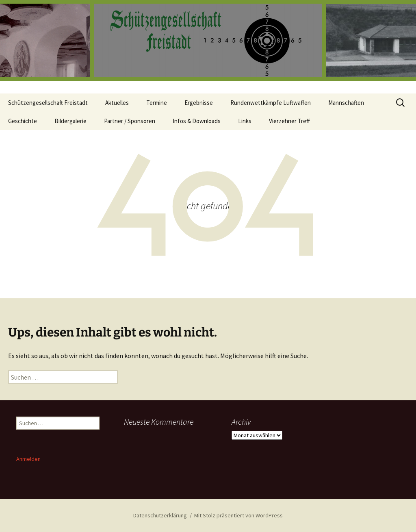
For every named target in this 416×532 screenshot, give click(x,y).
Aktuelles (117, 103)
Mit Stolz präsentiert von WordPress (238, 515)
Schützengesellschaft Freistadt (48, 103)
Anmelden (28, 459)
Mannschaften (346, 103)
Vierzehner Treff (289, 121)
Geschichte (23, 121)
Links (245, 121)
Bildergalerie (70, 121)
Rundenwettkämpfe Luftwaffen (271, 103)
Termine (157, 103)
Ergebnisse (199, 103)
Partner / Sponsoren (130, 121)
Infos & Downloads (197, 121)
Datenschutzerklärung (160, 515)
